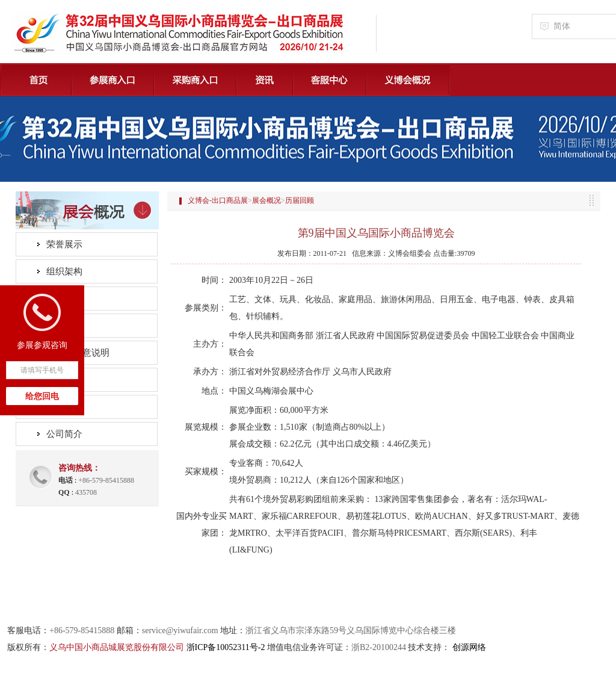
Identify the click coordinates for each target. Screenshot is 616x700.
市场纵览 (64, 380)
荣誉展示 (64, 244)
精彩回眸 (64, 299)
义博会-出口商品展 (218, 200)
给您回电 (42, 396)
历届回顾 (64, 326)
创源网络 (469, 647)
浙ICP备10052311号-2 (226, 647)
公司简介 (64, 434)
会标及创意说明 (78, 353)
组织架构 (64, 271)
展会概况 (266, 200)
